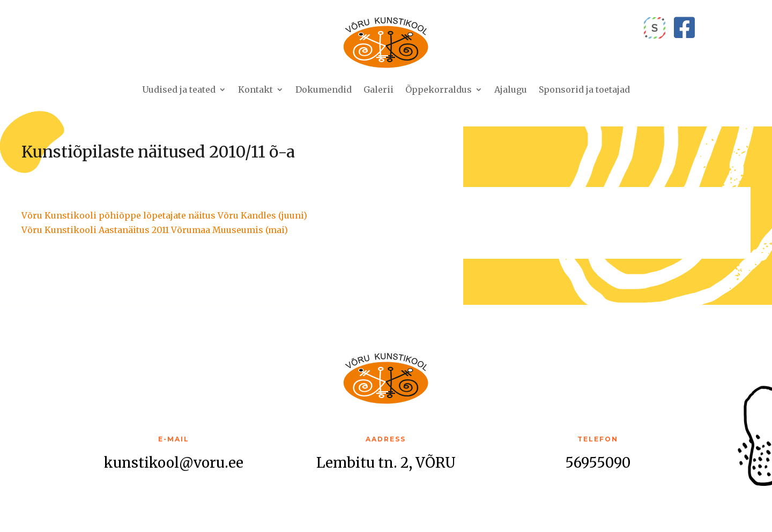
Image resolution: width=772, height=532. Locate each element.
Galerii (378, 89)
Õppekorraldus (439, 89)
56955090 (598, 463)
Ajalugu (511, 89)
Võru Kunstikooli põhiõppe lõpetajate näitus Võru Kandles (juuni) (164, 215)
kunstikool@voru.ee (174, 463)
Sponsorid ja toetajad (584, 89)
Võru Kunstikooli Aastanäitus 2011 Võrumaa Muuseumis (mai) (155, 230)
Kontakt (255, 89)
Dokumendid (324, 89)
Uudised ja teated (179, 89)
